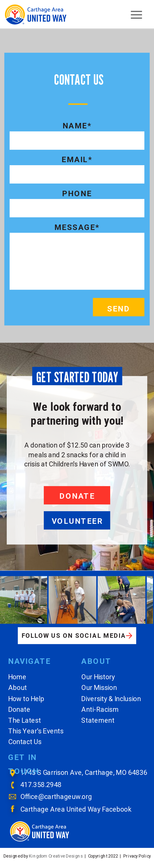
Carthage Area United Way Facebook (76, 809)
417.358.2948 (41, 785)
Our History (98, 677)
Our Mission (99, 688)
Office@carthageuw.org (56, 797)
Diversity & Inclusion (111, 698)
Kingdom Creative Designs (56, 856)
